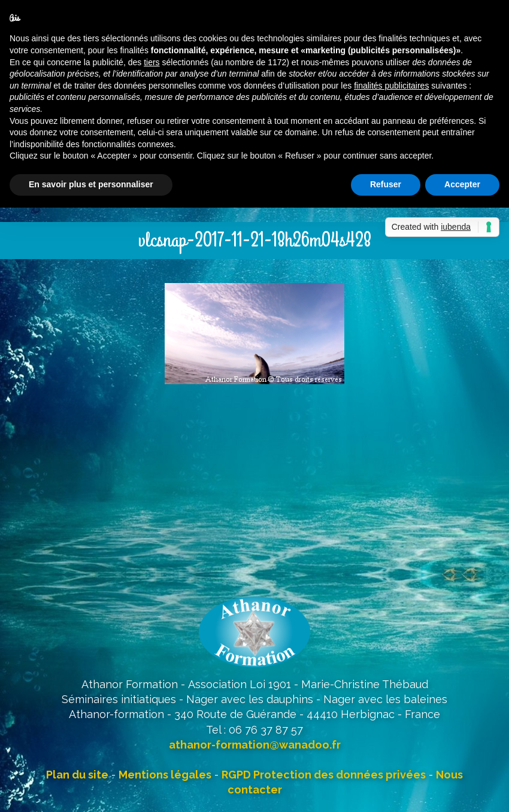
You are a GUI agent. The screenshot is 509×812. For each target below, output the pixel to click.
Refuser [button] (386, 184)
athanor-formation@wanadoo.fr (255, 745)
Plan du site (77, 775)
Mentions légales (165, 775)
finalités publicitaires (391, 86)
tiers (152, 62)
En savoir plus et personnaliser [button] (91, 184)
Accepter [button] (462, 184)
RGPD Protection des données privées (324, 775)
